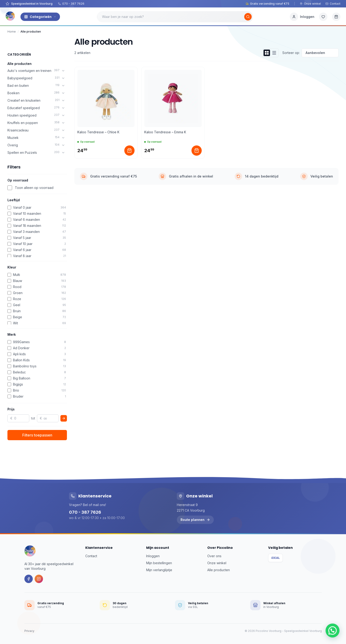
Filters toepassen (37, 435)
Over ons (214, 556)
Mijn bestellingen (159, 563)
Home (12, 32)
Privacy (29, 631)
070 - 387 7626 (71, 4)
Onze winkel (310, 4)
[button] (333, 631)
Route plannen (195, 520)
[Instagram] (39, 579)
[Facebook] (29, 579)
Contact (333, 4)
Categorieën (40, 17)
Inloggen (153, 556)
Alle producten (20, 64)
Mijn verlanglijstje (159, 570)
